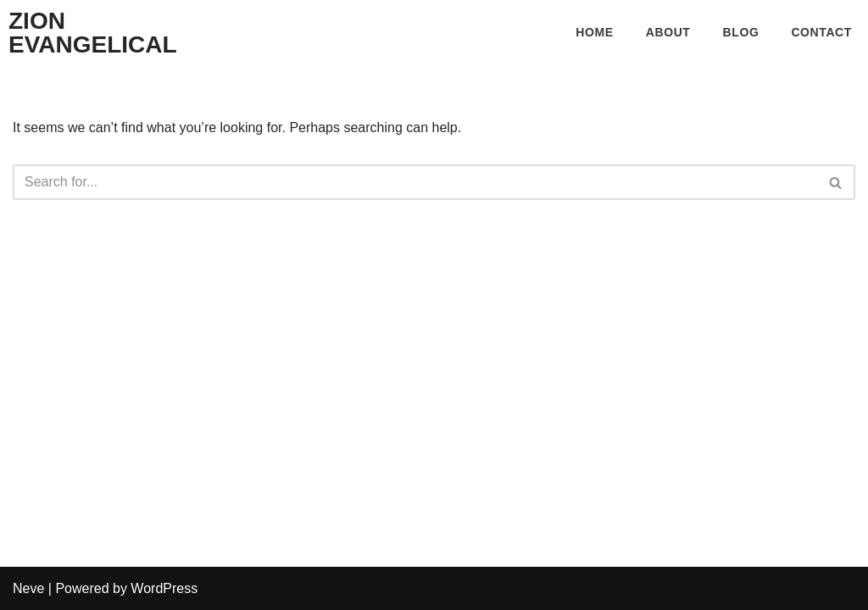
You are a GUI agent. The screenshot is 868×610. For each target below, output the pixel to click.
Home (594, 32)
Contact (821, 32)
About (668, 32)
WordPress (164, 588)
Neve (28, 588)
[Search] (415, 182)
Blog (741, 32)
